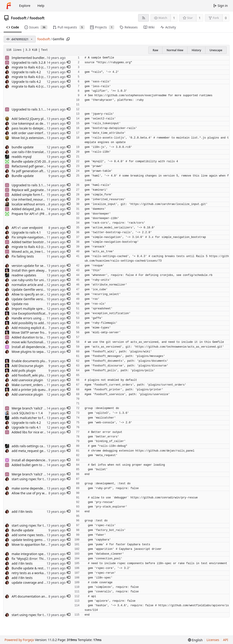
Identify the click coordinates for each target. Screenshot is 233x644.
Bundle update (23, 176)
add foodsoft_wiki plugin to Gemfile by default (46, 375)
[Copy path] (68, 39)
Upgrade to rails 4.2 (26, 72)
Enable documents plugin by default (39, 361)
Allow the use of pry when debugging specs (44, 493)
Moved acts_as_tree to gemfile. (35, 251)
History (196, 50)
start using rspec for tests (31, 479)
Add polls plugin (24, 370)
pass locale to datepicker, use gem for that (43, 128)
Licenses (213, 640)
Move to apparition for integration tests (41, 544)
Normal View (175, 50)
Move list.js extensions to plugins (36, 138)
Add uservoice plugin (27, 380)
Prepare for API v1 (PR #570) (33, 214)
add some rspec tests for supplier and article (45, 535)
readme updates (24, 275)
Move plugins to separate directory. (38, 352)
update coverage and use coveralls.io (39, 582)
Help (41, 6)
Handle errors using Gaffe (31, 318)
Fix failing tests (23, 256)
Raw (155, 50)
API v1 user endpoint (27, 228)
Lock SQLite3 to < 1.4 (27, 413)
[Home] (9, 6)
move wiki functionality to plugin (36, 342)
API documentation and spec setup (38, 596)
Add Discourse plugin (28, 366)
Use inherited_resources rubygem (37, 199)
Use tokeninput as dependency (35, 123)
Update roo (20, 304)
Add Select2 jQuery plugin (31, 119)
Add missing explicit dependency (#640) (41, 328)
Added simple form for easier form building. (44, 195)
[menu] (195, 640)
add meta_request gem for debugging (40, 451)
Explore (25, 6)
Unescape (216, 50)
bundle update (23, 147)
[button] (68, 63)
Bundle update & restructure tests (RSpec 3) (44, 568)
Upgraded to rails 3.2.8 (29, 62)
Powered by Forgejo (19, 640)
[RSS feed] (143, 18)
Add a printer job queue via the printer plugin (46, 390)
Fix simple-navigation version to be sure (41, 237)
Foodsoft (19, 18)
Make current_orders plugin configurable (42, 385)
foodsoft (37, 18)
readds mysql (22, 157)
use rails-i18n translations (31, 152)
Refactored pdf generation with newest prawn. (46, 166)
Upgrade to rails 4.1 (26, 232)
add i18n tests (22, 511)
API (225, 640)
